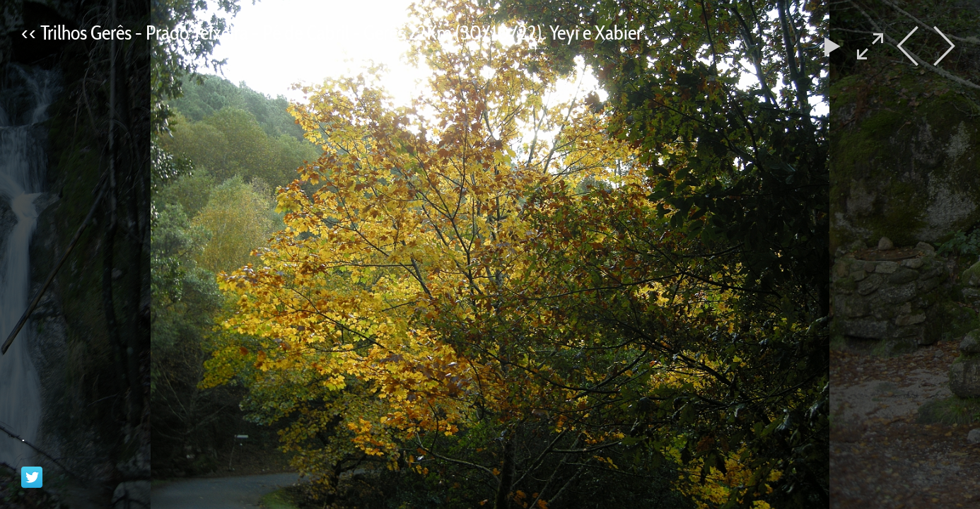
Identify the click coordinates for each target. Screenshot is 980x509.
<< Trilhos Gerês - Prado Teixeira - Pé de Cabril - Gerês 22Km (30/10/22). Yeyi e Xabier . (336, 33)
